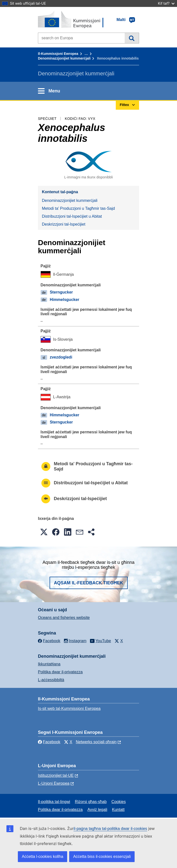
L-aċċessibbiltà (51, 680)
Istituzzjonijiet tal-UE (56, 775)
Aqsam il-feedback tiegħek (89, 583)
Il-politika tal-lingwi (54, 802)
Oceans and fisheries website (64, 618)
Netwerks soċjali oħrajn (96, 742)
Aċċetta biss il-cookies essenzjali (102, 857)
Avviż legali (97, 810)
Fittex (132, 38)
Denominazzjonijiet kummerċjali (64, 58)
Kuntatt (118, 810)
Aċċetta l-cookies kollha (43, 857)
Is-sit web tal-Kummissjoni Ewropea (69, 709)
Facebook (49, 742)
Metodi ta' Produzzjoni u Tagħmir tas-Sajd (78, 208)
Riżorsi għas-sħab (91, 802)
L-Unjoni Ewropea (54, 783)
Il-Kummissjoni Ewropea (58, 54)
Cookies (118, 802)
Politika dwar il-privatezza (60, 672)
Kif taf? (166, 3)
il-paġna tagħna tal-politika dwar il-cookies (110, 829)
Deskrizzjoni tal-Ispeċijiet (64, 224)
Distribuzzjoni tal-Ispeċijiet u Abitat (72, 216)
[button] (44, 532)
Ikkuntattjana (49, 664)
